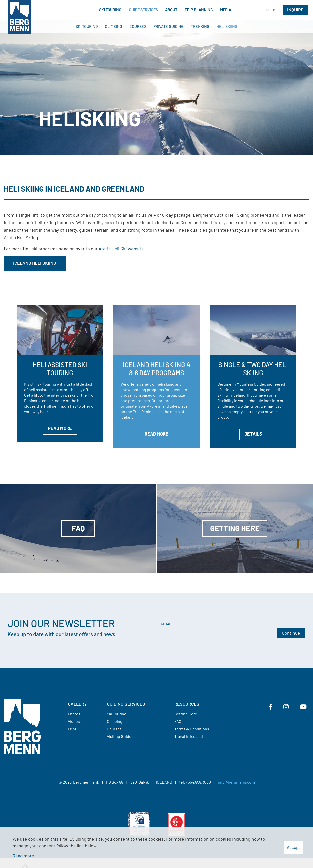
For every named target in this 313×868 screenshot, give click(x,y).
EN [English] (266, 10)
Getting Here (186, 714)
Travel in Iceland (189, 736)
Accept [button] (293, 847)
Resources (187, 704)
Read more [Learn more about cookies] (23, 856)
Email (166, 623)
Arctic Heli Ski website (121, 249)
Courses (114, 729)
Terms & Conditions (192, 729)
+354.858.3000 (198, 782)
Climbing (115, 721)
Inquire (295, 10)
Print (72, 729)
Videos (74, 721)
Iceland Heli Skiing (35, 263)
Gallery (77, 704)
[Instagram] (286, 707)
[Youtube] (303, 707)
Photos (74, 714)
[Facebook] (271, 707)
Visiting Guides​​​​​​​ (120, 736)
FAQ (178, 721)
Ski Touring (117, 714)
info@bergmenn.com (236, 782)
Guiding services (126, 704)
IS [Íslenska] (274, 10)
